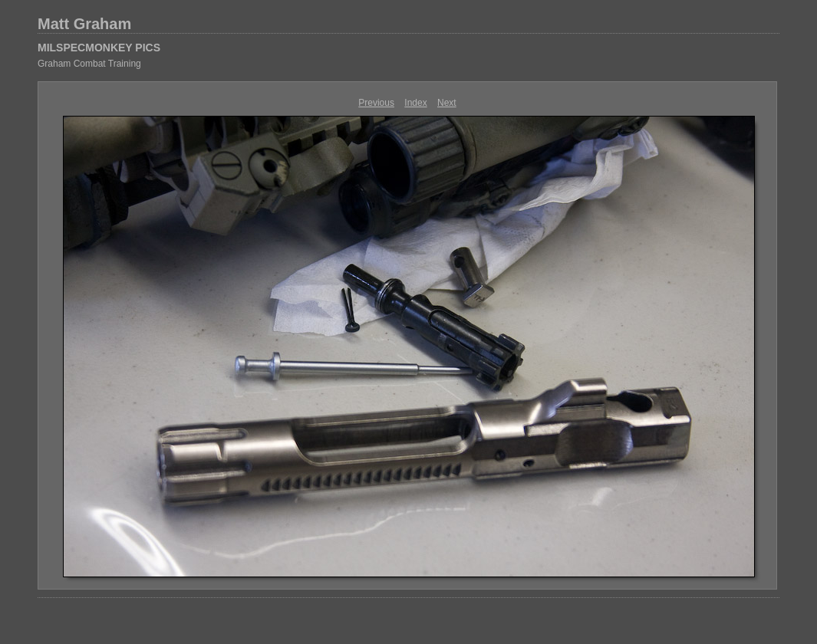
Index (415, 103)
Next (447, 103)
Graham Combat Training (89, 64)
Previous (376, 103)
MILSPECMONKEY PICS (99, 48)
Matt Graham (84, 24)
